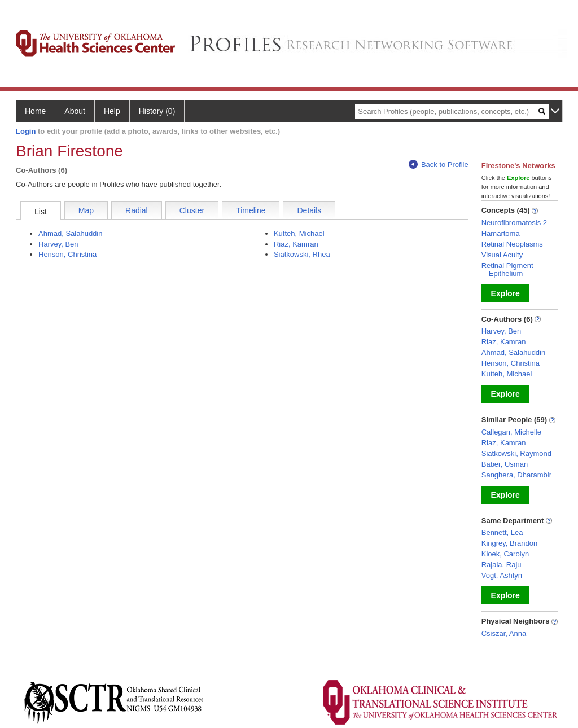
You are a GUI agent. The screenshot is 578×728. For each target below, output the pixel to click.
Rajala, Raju (502, 565)
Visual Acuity (502, 255)
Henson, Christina (67, 254)
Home (35, 111)
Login (26, 131)
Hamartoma (501, 233)
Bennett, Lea (502, 532)
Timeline (251, 210)
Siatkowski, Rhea (302, 254)
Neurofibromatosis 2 (514, 223)
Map (86, 210)
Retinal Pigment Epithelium (507, 269)
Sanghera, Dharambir (516, 475)
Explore (505, 293)
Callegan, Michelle (511, 432)
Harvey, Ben (58, 244)
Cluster (192, 210)
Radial (137, 210)
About (75, 111)
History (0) (157, 111)
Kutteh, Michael (299, 233)
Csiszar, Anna (504, 633)
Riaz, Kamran (296, 244)
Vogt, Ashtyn (502, 575)
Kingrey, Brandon (510, 543)
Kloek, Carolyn (505, 554)
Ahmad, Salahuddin (70, 233)
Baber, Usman (505, 464)
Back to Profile (439, 165)
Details (309, 210)
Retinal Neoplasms (512, 244)
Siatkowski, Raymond (516, 453)
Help (112, 111)
